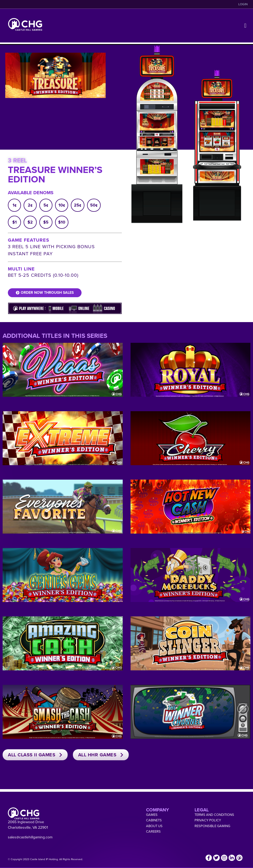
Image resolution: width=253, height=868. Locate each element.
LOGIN (243, 4)
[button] (245, 26)
